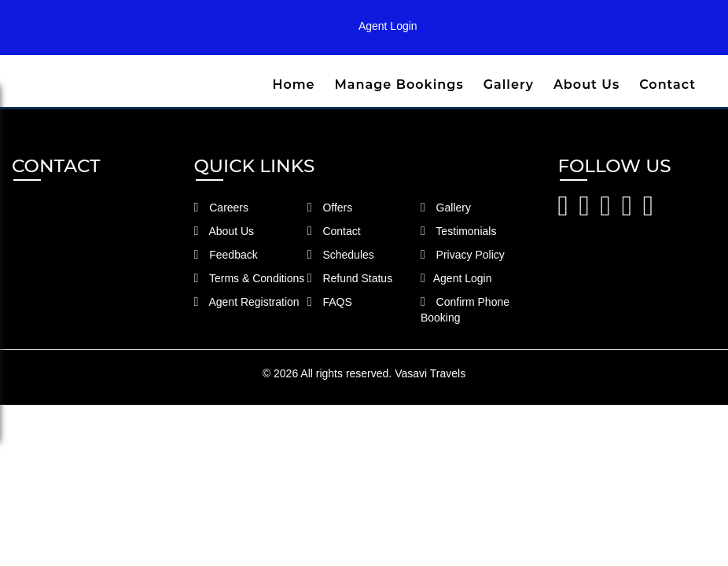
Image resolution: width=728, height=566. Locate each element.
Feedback (226, 255)
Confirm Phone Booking (465, 310)
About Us (586, 85)
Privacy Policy (463, 255)
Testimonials (459, 231)
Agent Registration (247, 302)
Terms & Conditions (250, 278)
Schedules (341, 255)
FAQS (330, 302)
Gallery (509, 85)
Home (293, 85)
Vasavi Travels (430, 373)
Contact (667, 85)
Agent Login (388, 26)
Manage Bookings (399, 85)
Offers (330, 208)
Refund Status (350, 278)
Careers (222, 208)
